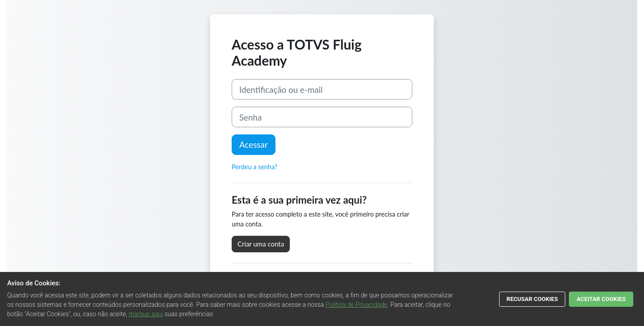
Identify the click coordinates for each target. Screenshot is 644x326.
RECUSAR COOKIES (532, 299)
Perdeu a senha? (254, 167)
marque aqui (146, 314)
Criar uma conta (261, 244)
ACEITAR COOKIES (601, 299)
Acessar (254, 144)
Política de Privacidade (356, 305)
